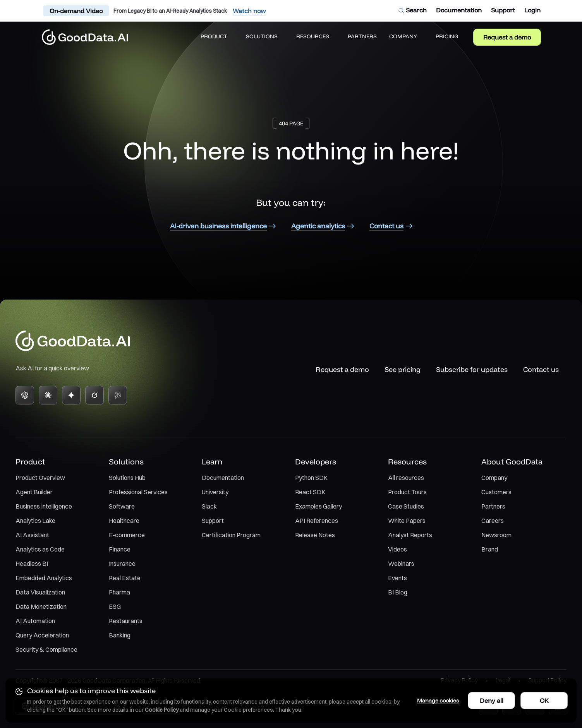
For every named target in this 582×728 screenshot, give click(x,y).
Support (213, 521)
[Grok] (94, 395)
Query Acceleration (42, 635)
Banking (120, 635)
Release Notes (315, 535)
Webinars (401, 564)
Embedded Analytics (44, 578)
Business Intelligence (44, 506)
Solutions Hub (127, 478)
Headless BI (32, 564)
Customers (496, 492)
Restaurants (126, 621)
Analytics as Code (40, 549)
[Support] (503, 10)
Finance (120, 549)
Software (122, 506)
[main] (291, 164)
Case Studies (406, 506)
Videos (397, 549)
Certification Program (231, 535)
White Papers (407, 521)
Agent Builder (34, 492)
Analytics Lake (35, 521)
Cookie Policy (162, 709)
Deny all (491, 700)
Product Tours (407, 492)
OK (543, 700)
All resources (406, 478)
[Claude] (48, 395)
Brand (490, 549)
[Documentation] (459, 10)
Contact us (541, 369)
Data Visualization (40, 592)
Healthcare (124, 521)
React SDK (310, 492)
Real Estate (125, 578)
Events (397, 578)
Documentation (223, 478)
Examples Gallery (318, 506)
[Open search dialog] (412, 10)
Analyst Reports (410, 535)
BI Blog (398, 592)
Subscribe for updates (472, 369)
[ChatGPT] (25, 395)
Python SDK (311, 478)
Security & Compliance (46, 649)
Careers (493, 521)
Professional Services (138, 492)
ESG (115, 606)
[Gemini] (71, 395)
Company (494, 478)
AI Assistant (32, 535)
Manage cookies (434, 700)
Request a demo (507, 37)
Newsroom (496, 535)
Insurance (122, 564)
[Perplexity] (118, 395)
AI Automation (35, 621)
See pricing (403, 369)
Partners (493, 506)
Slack (209, 506)
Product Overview (40, 478)
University (215, 492)
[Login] (532, 10)
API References (317, 521)
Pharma (119, 592)
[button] (217, 37)
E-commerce (127, 535)
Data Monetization (41, 606)
